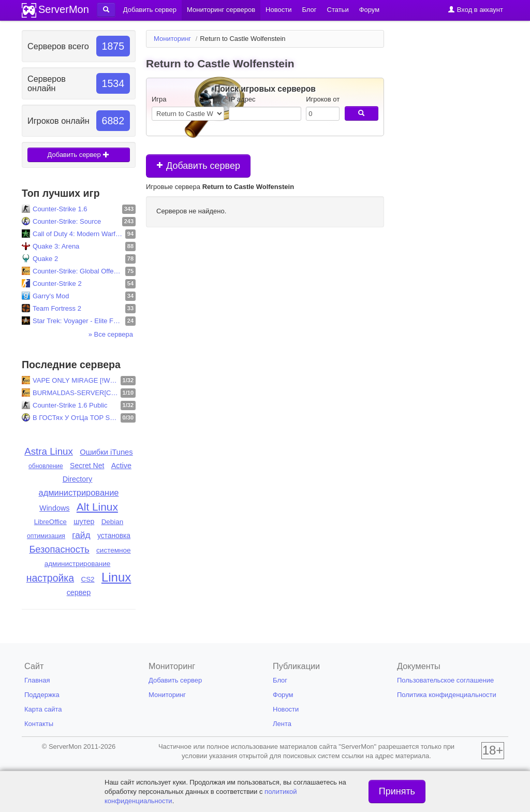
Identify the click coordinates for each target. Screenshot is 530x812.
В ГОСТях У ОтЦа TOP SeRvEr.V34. (75, 418)
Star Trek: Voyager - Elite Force (78, 321)
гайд (81, 535)
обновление (46, 466)
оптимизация (46, 536)
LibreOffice (50, 522)
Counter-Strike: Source (67, 221)
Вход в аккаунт (475, 10)
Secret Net (87, 466)
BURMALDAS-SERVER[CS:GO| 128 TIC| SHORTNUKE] (75, 393)
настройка (50, 578)
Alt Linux (97, 507)
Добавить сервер (79, 155)
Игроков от (323, 99)
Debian (113, 522)
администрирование (79, 492)
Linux (116, 577)
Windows (54, 508)
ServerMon (64, 9)
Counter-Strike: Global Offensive (78, 271)
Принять (397, 791)
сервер (79, 592)
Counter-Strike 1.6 (60, 209)
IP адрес (242, 99)
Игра (159, 99)
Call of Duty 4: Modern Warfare (78, 234)
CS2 (87, 579)
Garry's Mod (51, 296)
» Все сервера (111, 334)
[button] (106, 10)
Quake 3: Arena (56, 246)
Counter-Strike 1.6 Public (70, 405)
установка (114, 536)
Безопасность (59, 549)
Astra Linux (49, 451)
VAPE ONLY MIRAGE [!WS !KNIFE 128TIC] (75, 380)
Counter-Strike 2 (57, 284)
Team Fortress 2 (57, 308)
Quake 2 (45, 259)
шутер (84, 521)
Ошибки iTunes (106, 452)
